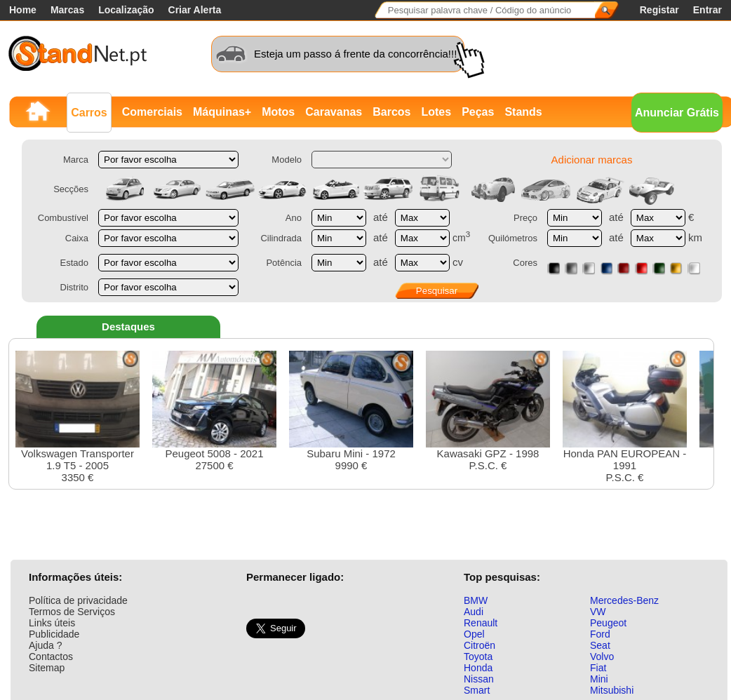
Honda (478, 668)
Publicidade (54, 634)
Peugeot (608, 623)
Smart (477, 690)
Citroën (479, 645)
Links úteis (52, 623)
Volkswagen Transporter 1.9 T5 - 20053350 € (78, 417)
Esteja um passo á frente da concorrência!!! (355, 54)
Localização (126, 10)
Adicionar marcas (592, 160)
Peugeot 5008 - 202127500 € (214, 411)
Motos (278, 112)
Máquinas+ (222, 112)
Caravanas (334, 112)
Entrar (707, 10)
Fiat (598, 668)
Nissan (479, 679)
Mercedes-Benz (624, 600)
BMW (476, 600)
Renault (481, 623)
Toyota (478, 657)
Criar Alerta (195, 10)
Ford (600, 634)
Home (23, 10)
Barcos (391, 112)
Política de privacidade (78, 600)
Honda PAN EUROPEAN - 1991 (625, 417)
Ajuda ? (45, 645)
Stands (523, 112)
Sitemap (47, 668)
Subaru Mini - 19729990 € (351, 411)
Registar (659, 10)
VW (598, 612)
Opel (474, 634)
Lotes (436, 112)
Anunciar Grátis (677, 113)
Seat (600, 645)
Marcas (67, 10)
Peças (478, 112)
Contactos (51, 657)
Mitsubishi (612, 690)
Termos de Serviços (72, 612)
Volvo (602, 657)
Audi (474, 612)
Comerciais (152, 112)
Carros (89, 113)
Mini (599, 679)
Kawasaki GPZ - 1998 (488, 411)
